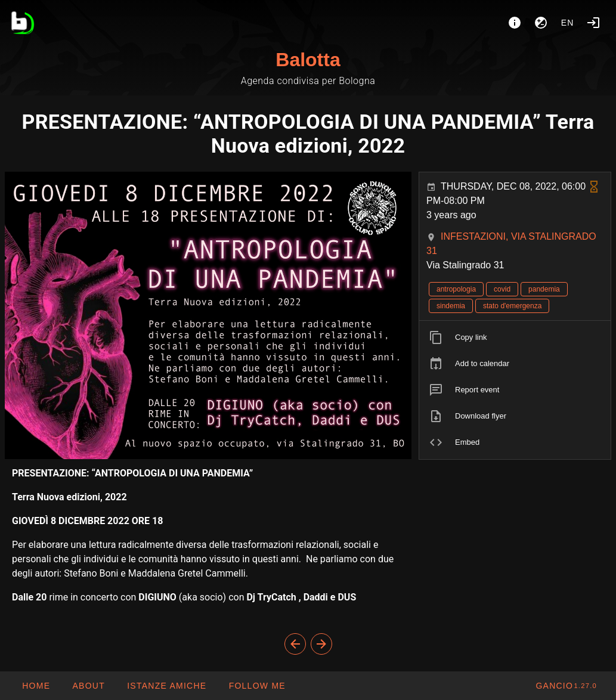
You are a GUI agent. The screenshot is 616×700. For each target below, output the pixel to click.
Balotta (308, 60)
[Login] (593, 23)
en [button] (568, 23)
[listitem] (515, 337)
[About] (515, 23)
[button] (166, 686)
